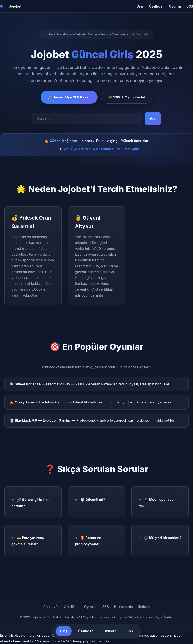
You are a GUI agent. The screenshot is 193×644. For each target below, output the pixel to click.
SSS (190, 6)
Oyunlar (175, 6)
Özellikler (156, 6)
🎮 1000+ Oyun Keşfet (127, 97)
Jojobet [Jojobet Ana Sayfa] (15, 6)
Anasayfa (51, 607)
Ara (153, 118)
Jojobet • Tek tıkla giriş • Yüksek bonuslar (114, 141)
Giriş (140, 6)
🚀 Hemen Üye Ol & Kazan (69, 97)
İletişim (144, 607)
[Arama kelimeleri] (87, 118)
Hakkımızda (123, 607)
